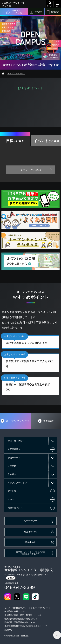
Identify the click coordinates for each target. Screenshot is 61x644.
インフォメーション (17, 483)
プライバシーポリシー (38, 608)
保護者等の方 (31, 532)
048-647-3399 (20, 587)
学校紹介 (12, 474)
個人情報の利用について (15, 611)
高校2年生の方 (30, 521)
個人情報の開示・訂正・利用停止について (23, 615)
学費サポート (14, 458)
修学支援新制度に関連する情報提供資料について (26, 626)
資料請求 (38, 12)
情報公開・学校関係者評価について (20, 622)
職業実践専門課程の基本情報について (21, 619)
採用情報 (8, 630)
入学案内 (12, 466)
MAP (11, 578)
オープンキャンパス (17, 12)
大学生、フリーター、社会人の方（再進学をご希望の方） (31, 553)
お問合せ (55, 12)
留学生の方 (30, 542)
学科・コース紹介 (16, 441)
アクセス (50, 6)
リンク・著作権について (15, 608)
